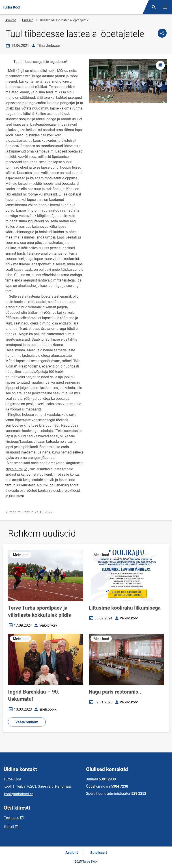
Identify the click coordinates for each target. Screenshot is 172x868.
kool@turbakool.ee (19, 794)
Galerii (9, 827)
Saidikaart (99, 853)
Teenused (12, 818)
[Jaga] (162, 33)
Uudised (28, 20)
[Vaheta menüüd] (165, 7)
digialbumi (17, 469)
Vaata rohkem (27, 722)
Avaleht (11, 20)
